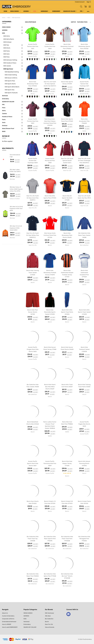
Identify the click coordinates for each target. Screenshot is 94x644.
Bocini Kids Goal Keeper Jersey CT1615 (67, 463)
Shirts (4, 111)
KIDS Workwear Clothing (10, 60)
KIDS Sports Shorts (10, 84)
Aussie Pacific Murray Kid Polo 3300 (50, 161)
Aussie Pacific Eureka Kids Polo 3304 (50, 46)
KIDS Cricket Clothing (11, 75)
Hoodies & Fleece (7, 117)
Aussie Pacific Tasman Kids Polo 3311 (33, 46)
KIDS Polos (7, 57)
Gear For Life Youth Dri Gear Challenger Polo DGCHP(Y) (84, 161)
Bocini (47, 622)
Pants (4, 120)
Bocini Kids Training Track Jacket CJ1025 (33, 273)
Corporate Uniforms (8, 619)
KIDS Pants (7, 51)
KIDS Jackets (7, 66)
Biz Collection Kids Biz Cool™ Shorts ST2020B (67, 576)
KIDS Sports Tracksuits (11, 93)
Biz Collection (49, 619)
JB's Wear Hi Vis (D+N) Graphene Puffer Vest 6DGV (16, 209)
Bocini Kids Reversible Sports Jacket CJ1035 (50, 312)
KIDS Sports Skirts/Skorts (12, 87)
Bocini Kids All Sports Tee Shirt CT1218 (67, 198)
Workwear (45, 11)
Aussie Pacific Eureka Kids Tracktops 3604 (33, 161)
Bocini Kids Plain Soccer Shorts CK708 (33, 312)
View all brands (50, 627)
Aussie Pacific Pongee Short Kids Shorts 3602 (33, 349)
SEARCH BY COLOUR (70, 11)
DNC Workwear (49, 613)
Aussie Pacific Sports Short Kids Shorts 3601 (33, 463)
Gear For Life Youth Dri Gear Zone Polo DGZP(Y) (33, 198)
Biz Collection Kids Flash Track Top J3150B (33, 539)
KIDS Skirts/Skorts (9, 39)
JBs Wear (48, 616)
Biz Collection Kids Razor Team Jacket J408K (84, 235)
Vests (4, 123)
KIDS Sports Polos (10, 81)
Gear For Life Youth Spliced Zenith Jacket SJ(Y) (67, 161)
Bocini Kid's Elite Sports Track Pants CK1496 (67, 312)
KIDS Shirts (7, 36)
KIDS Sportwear (8, 69)
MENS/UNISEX (15, 11)
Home (5, 11)
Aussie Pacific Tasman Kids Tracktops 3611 (84, 84)
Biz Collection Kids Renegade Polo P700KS (84, 539)
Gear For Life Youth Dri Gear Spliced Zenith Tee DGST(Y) (50, 84)
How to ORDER (7, 624)
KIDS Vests (7, 54)
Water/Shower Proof (8, 129)
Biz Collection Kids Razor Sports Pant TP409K (50, 539)
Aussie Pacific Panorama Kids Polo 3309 (50, 463)
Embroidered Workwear (9, 622)
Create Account (80, 2)
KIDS (35, 11)
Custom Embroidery (8, 616)
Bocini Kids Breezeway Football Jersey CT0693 (50, 273)
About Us (5, 613)
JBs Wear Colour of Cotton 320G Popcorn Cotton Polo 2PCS (16, 189)
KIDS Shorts (7, 48)
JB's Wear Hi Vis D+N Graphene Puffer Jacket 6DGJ (16, 228)
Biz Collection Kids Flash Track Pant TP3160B (67, 539)
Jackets (4, 114)
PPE (82, 11)
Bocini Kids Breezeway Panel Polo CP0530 (33, 84)
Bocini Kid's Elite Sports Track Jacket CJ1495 (84, 312)
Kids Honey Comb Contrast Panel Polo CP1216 (50, 235)
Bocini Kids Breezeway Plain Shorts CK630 (67, 235)
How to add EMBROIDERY (10, 627)
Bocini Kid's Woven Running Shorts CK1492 (84, 463)
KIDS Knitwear (7, 42)
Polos (4, 108)
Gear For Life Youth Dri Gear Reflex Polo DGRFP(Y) (33, 235)
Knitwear (5, 126)
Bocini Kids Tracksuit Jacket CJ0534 (84, 349)
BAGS (4, 131)
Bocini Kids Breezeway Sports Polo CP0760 (84, 46)
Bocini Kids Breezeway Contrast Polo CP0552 (67, 46)
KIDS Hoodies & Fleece (10, 63)
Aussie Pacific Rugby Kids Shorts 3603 (84, 424)
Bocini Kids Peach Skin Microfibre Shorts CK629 (50, 387)
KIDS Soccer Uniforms (11, 78)
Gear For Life (49, 624)
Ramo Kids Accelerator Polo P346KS (84, 121)
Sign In (89, 2)
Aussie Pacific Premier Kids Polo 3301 (33, 121)
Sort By (73, 22)
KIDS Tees (6, 45)
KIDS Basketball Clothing (12, 72)
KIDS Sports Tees (10, 90)
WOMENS (27, 11)
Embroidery (56, 11)
